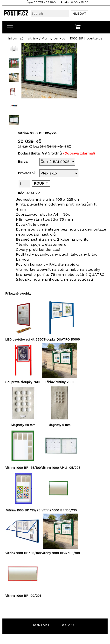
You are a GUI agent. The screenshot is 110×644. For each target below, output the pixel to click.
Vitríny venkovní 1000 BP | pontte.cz (72, 38)
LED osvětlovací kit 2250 (24, 339)
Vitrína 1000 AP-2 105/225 (61, 468)
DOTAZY (68, 625)
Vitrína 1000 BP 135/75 (23, 510)
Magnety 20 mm (23, 425)
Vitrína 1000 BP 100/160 (23, 553)
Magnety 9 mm (59, 425)
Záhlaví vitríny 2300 (59, 382)
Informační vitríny (23, 38)
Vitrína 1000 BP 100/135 (59, 510)
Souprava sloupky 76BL (23, 382)
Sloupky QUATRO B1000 (62, 339)
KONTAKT (41, 625)
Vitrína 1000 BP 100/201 (23, 596)
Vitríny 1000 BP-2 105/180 (61, 553)
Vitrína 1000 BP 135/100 (23, 468)
